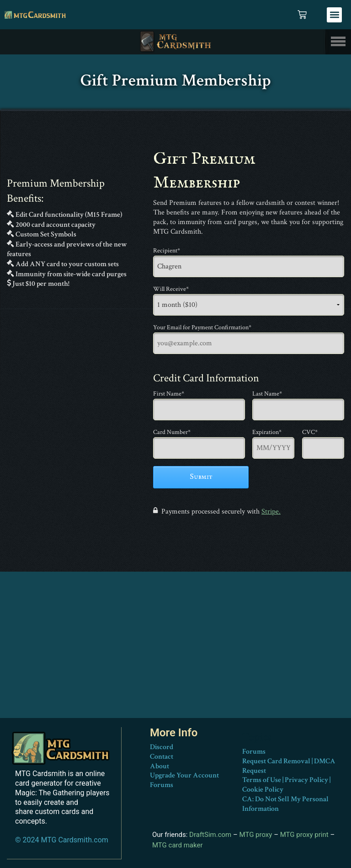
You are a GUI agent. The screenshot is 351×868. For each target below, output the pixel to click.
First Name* (169, 394)
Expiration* (267, 432)
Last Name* (267, 394)
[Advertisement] (175, 654)
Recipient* (167, 251)
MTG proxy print (304, 835)
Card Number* (172, 432)
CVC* (310, 432)
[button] (334, 15)
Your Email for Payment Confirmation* (202, 327)
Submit (201, 477)
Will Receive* (171, 289)
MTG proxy (256, 835)
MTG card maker (178, 845)
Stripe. (271, 512)
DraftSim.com (210, 835)
